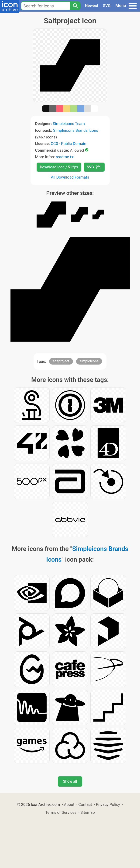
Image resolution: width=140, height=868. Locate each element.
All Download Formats (70, 177)
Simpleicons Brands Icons (76, 130)
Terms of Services (61, 812)
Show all (70, 781)
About (69, 804)
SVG (107, 6)
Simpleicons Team (69, 124)
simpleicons (89, 361)
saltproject (61, 361)
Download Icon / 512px (59, 167)
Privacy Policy (108, 804)
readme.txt (65, 157)
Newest (92, 6)
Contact (85, 804)
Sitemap (88, 812)
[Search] (75, 6)
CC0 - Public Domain (68, 144)
